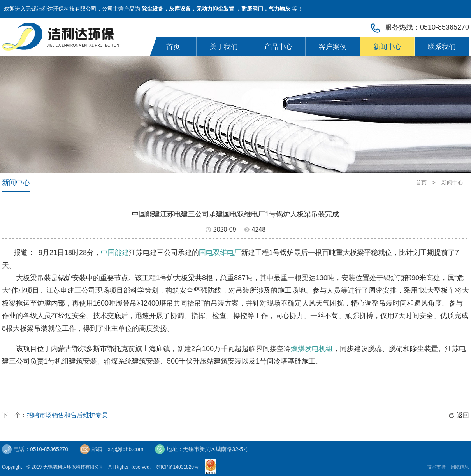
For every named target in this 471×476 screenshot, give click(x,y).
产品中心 (278, 47)
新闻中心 (387, 47)
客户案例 (333, 47)
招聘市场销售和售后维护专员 (67, 415)
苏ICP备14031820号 (179, 467)
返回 (463, 415)
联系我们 (442, 47)
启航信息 (460, 467)
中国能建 (115, 253)
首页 (173, 47)
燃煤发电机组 (312, 349)
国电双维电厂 (220, 253)
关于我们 (224, 47)
